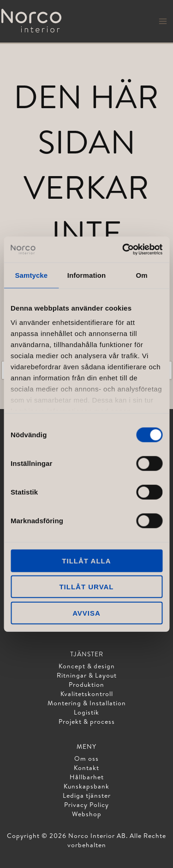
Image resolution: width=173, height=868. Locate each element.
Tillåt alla (86, 560)
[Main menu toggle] (163, 21)
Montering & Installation (87, 703)
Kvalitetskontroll (87, 694)
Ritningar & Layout (87, 675)
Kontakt (86, 768)
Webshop (87, 814)
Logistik (86, 712)
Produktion (86, 685)
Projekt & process (87, 721)
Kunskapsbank (86, 786)
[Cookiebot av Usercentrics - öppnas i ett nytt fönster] (123, 250)
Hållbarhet (87, 777)
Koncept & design (87, 666)
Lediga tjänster (87, 795)
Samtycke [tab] (31, 275)
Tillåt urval (86, 587)
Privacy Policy (86, 805)
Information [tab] (87, 275)
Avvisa (86, 613)
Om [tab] (142, 275)
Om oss (86, 758)
